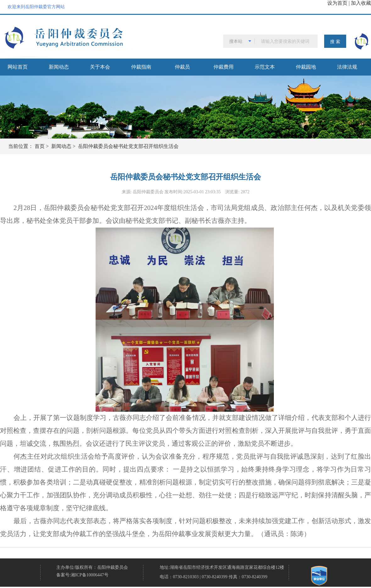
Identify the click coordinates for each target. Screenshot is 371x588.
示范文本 (265, 67)
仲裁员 (182, 67)
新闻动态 (59, 67)
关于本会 (100, 67)
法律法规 (347, 67)
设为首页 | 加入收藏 (349, 3)
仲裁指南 (141, 67)
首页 (40, 146)
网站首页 (18, 67)
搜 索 (335, 42)
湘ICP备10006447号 (90, 575)
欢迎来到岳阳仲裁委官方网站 (36, 7)
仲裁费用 (224, 67)
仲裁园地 (306, 67)
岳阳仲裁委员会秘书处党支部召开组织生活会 (128, 146)
